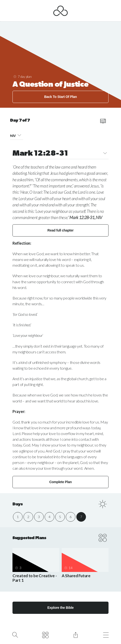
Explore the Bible (60, 608)
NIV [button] (17, 135)
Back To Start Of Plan (60, 97)
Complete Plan (60, 482)
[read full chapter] (103, 121)
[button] (19, 135)
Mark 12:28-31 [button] (60, 154)
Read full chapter (61, 230)
